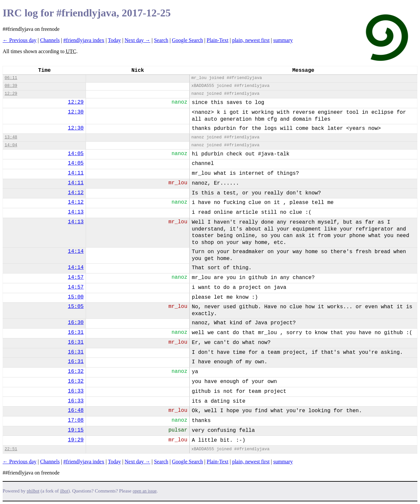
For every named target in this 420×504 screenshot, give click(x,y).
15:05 (76, 307)
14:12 (76, 193)
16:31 (76, 333)
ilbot (64, 491)
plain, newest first (251, 40)
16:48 (76, 411)
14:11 (76, 173)
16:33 (76, 391)
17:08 (76, 420)
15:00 (76, 297)
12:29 (11, 94)
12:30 (76, 112)
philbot (33, 491)
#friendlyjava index (84, 40)
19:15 (76, 430)
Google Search (188, 40)
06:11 (11, 78)
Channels (50, 40)
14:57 (76, 277)
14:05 (76, 154)
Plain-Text (218, 40)
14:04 (11, 145)
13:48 (11, 137)
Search (161, 40)
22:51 (11, 449)
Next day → (137, 40)
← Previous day (20, 40)
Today (115, 40)
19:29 (76, 440)
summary (283, 40)
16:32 (76, 372)
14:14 (76, 252)
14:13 (76, 212)
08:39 (11, 86)
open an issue (145, 491)
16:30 (76, 323)
